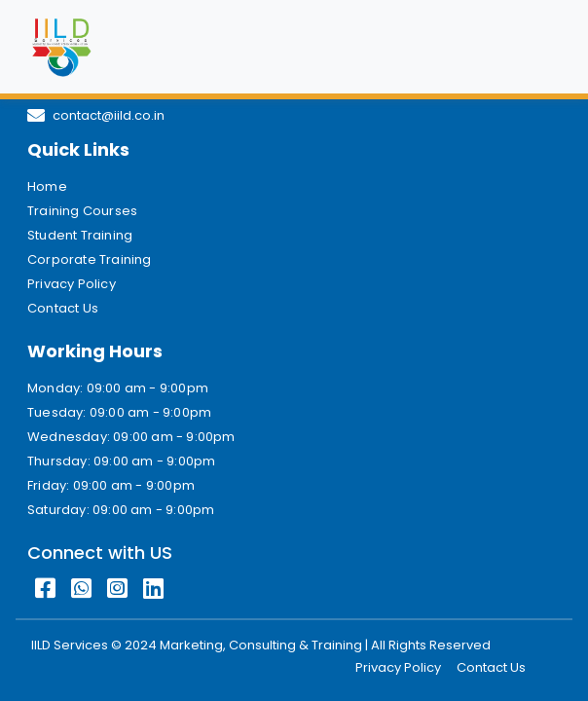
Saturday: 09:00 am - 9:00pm (121, 510)
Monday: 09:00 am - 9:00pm (118, 388)
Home (47, 186)
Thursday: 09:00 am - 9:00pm (121, 461)
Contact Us (63, 308)
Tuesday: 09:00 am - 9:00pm (119, 412)
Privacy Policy (72, 284)
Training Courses (82, 211)
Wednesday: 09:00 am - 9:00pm (131, 437)
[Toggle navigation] (533, 47)
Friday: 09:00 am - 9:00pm (111, 485)
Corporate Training (90, 259)
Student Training (80, 235)
